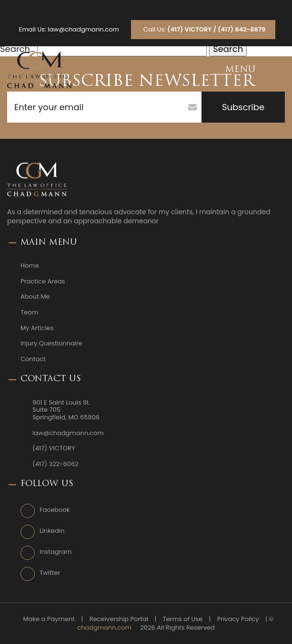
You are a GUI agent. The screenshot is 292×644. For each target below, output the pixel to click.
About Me (35, 297)
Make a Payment (49, 619)
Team (29, 312)
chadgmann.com (104, 628)
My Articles (37, 328)
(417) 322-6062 (55, 464)
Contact (33, 359)
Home (30, 266)
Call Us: (204, 29)
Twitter (50, 573)
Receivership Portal (119, 619)
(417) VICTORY (54, 448)
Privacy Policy (238, 619)
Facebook (55, 510)
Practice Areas (43, 281)
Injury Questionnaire (51, 343)
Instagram (56, 552)
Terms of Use (183, 619)
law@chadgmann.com (83, 30)
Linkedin (52, 531)
